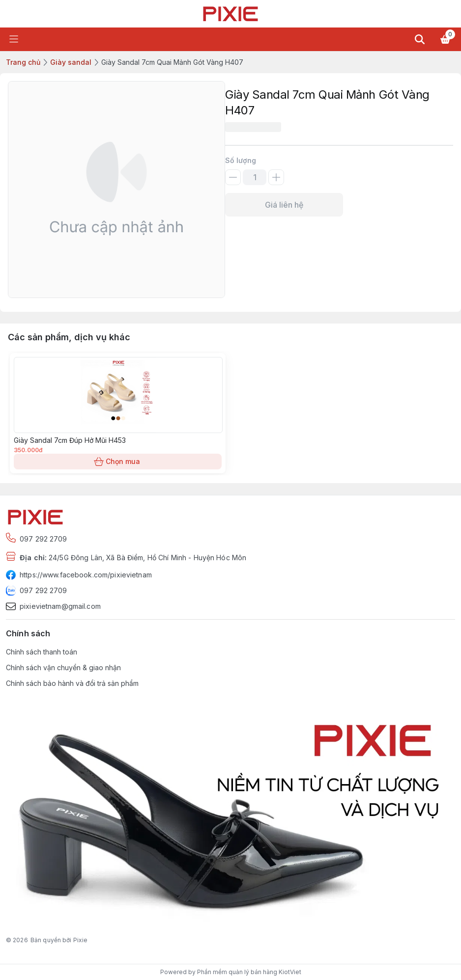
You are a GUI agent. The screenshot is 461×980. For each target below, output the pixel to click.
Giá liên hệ (284, 205)
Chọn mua (118, 462)
